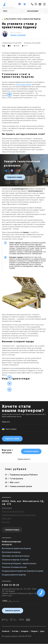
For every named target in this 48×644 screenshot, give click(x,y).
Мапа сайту (7, 518)
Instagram (25, 631)
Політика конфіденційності (13, 511)
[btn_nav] (44, 4)
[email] (18, 172)
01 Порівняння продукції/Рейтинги (21, 475)
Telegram (35, 631)
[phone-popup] (32, 4)
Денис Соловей (18, 35)
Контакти (6, 522)
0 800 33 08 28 (10, 585)
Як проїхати (7, 508)
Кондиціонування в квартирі (14, 575)
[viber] (20, 5)
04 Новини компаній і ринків (18, 486)
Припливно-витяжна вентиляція (16, 556)
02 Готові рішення (14, 479)
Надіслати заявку (15, 177)
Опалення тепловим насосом (14, 567)
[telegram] (24, 5)
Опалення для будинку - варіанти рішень (19, 563)
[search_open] (36, 4)
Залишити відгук (31, 451)
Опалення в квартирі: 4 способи (15, 560)
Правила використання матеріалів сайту (19, 515)
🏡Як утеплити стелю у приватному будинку (22, 19)
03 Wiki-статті (12, 482)
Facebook (6, 631)
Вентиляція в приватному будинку (16, 548)
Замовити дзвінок (13, 611)
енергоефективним (24, 84)
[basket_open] (41, 4)
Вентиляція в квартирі (11, 552)
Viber (43, 631)
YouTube (15, 631)
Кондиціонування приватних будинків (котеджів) (23, 571)
